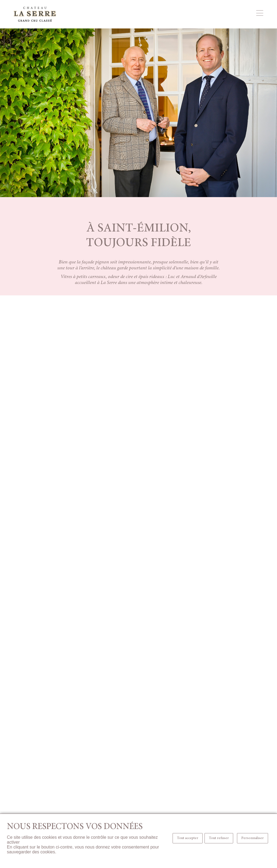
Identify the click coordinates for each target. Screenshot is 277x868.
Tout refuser (219, 838)
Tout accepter (188, 838)
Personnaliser (253, 838)
